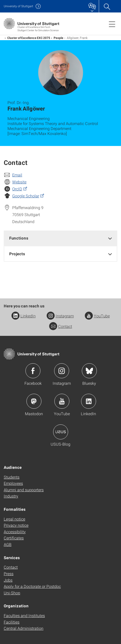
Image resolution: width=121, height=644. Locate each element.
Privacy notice (16, 525)
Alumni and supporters (24, 490)
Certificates (14, 538)
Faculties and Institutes (24, 615)
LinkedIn (24, 316)
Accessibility (15, 532)
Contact (61, 326)
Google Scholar (26, 196)
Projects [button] (17, 254)
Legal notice (14, 519)
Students (12, 477)
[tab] (60, 238)
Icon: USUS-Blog (61, 432)
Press (9, 574)
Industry (11, 496)
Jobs (8, 580)
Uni (18, 6)
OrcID (17, 189)
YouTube (97, 316)
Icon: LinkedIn (89, 401)
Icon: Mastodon (34, 401)
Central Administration (24, 628)
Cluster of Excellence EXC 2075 (29, 38)
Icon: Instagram (62, 371)
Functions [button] (19, 238)
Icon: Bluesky (89, 371)
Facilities (12, 622)
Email (17, 175)
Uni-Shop (12, 593)
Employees (13, 483)
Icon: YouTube (62, 401)
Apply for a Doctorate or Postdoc (32, 586)
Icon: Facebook (33, 371)
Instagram (60, 316)
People (59, 38)
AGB (8, 544)
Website (19, 182)
